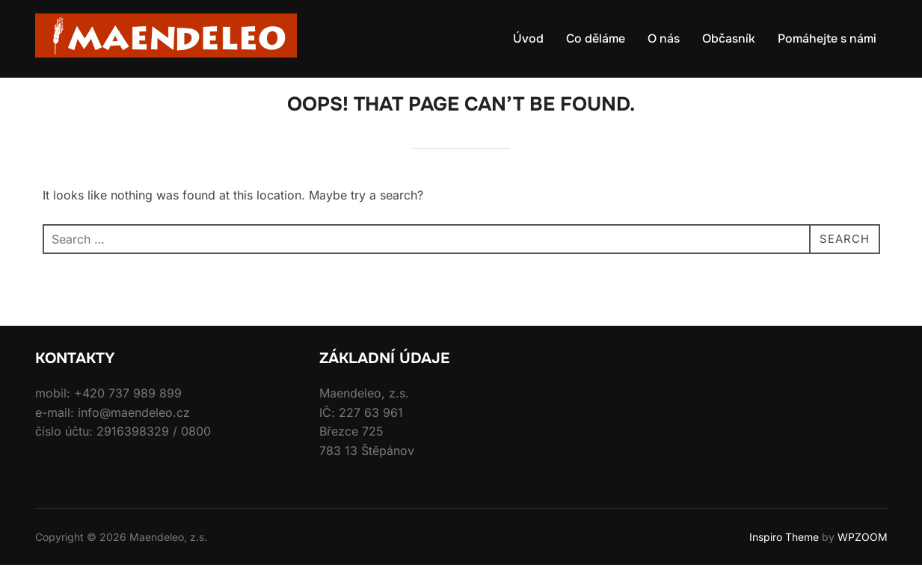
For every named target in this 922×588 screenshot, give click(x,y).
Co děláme (596, 38)
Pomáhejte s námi (827, 38)
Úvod (528, 38)
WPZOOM (863, 559)
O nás (664, 38)
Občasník (729, 38)
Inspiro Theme (784, 559)
